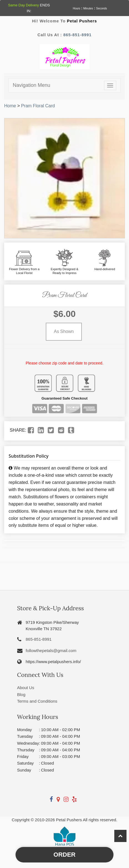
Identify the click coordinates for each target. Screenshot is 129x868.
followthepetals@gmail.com (51, 651)
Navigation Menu (31, 85)
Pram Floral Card (38, 106)
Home (10, 106)
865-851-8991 (77, 35)
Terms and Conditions (37, 701)
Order (64, 855)
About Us (26, 688)
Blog (21, 694)
